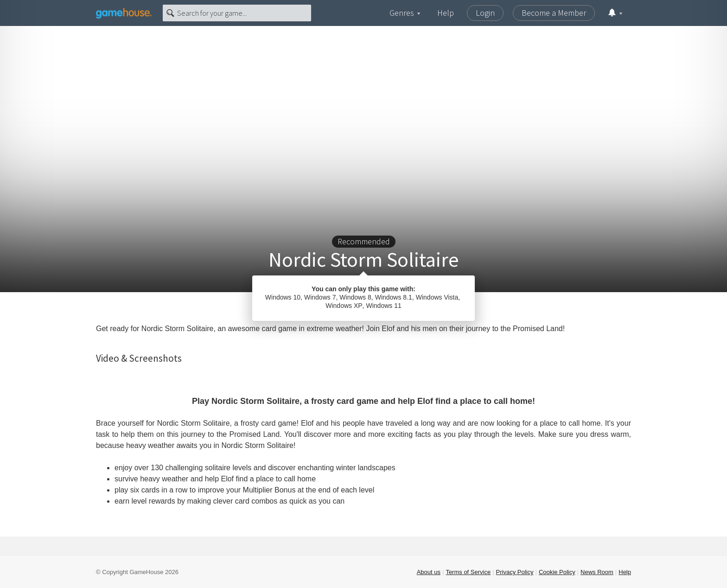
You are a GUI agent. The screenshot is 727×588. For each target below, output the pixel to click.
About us (429, 572)
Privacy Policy (515, 572)
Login (485, 13)
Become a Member (554, 13)
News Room (597, 572)
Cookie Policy (557, 572)
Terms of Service (468, 572)
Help (446, 13)
